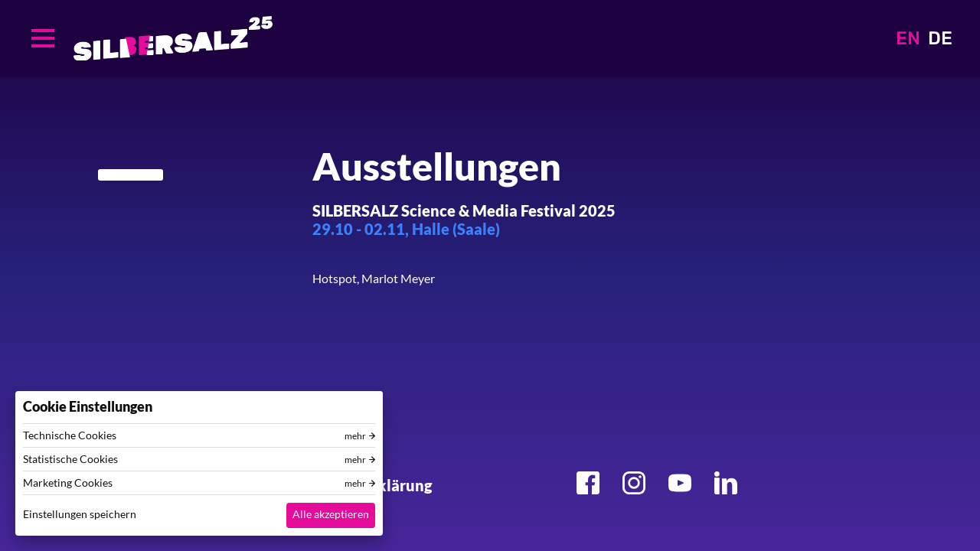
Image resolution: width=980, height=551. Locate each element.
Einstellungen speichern (80, 514)
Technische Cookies (70, 435)
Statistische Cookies (70, 459)
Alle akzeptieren (331, 514)
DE (940, 38)
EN (908, 38)
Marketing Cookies (68, 483)
